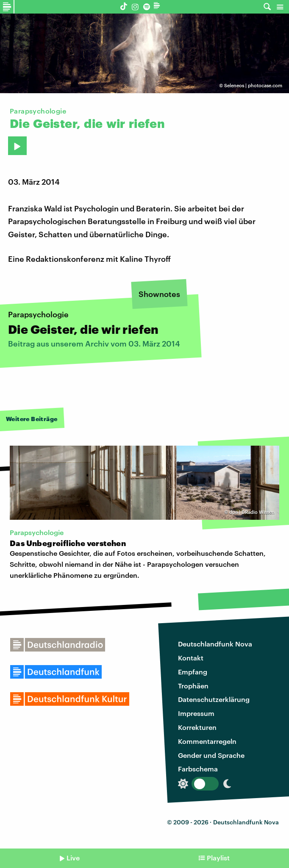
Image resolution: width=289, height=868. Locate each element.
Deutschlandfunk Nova (215, 644)
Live (73, 858)
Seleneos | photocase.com (253, 85)
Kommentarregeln (207, 741)
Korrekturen (197, 727)
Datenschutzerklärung (214, 699)
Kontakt (191, 658)
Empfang (193, 672)
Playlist (218, 858)
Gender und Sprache (211, 755)
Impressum (196, 713)
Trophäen (193, 686)
